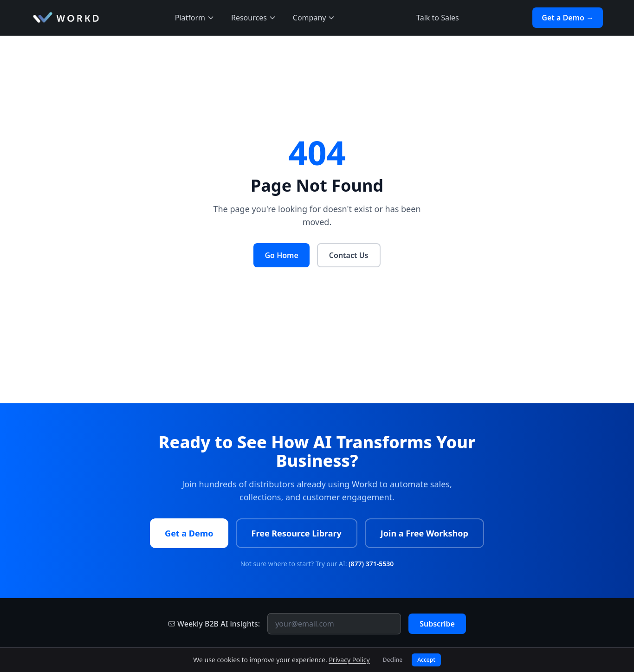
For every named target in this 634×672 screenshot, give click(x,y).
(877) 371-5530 (371, 564)
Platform (195, 18)
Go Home (281, 255)
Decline (393, 660)
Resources (254, 18)
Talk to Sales (438, 18)
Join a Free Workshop (424, 533)
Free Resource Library (297, 533)
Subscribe (437, 624)
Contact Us (349, 255)
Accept (426, 660)
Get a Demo (189, 533)
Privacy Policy (349, 660)
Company (314, 18)
